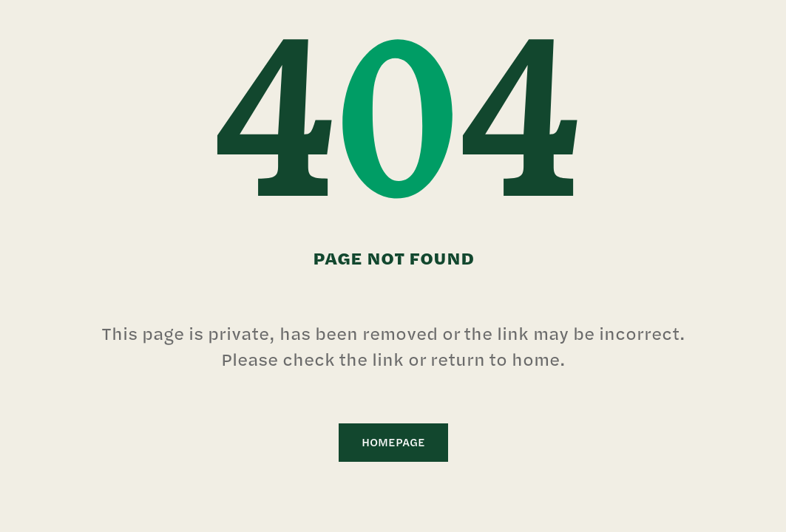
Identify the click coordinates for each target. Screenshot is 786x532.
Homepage (393, 442)
